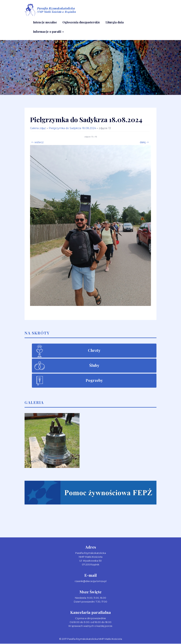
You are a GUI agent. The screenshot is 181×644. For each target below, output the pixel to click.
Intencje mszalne (45, 22)
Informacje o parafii (48, 32)
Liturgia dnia (115, 22)
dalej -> (144, 142)
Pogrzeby (94, 381)
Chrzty (94, 351)
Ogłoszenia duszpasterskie (81, 22)
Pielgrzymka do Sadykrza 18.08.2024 (72, 129)
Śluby (94, 366)
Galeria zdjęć (38, 129)
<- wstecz (37, 142)
